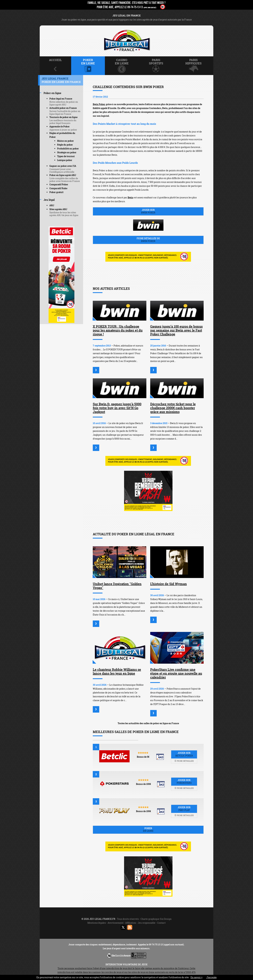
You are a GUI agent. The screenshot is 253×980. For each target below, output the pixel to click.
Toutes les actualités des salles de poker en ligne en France (148, 723)
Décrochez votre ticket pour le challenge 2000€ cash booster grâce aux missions (173, 408)
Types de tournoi (66, 156)
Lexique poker (65, 160)
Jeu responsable (147, 923)
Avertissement (116, 923)
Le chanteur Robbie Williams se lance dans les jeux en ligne (117, 671)
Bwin (130, 197)
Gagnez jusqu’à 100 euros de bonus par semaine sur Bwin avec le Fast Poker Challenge (176, 330)
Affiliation (131, 923)
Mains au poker (65, 141)
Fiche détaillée (184, 761)
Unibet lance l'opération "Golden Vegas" (117, 586)
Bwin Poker (99, 104)
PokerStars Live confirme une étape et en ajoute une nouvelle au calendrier (176, 673)
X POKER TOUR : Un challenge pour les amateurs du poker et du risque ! (118, 330)
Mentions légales (97, 923)
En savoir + (197, 977)
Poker (148, 830)
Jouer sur (148, 211)
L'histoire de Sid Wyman (169, 584)
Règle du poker (65, 145)
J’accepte (212, 977)
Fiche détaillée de (148, 240)
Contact (161, 923)
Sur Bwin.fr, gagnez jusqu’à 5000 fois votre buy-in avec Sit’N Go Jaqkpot (117, 408)
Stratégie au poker (67, 152)
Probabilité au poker (68, 149)
